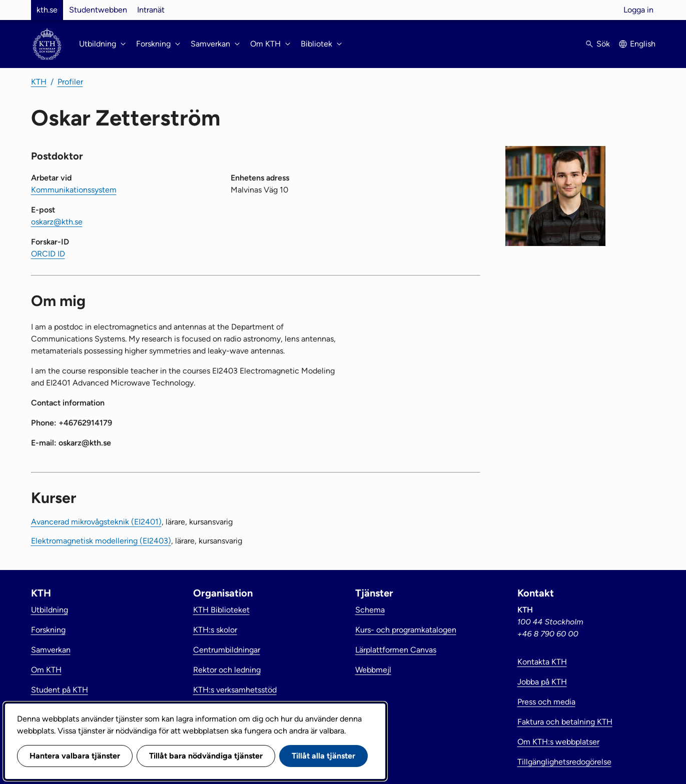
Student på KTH (60, 690)
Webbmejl (373, 670)
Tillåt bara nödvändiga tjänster (206, 756)
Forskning (48, 630)
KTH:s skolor (215, 630)
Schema (370, 610)
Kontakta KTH (542, 662)
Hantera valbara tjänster (75, 756)
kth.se (47, 10)
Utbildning (50, 610)
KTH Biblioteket (221, 610)
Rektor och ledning (227, 670)
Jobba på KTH (542, 682)
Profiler (70, 82)
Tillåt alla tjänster (323, 756)
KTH (39, 82)
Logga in (638, 10)
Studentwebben (98, 10)
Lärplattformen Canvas (396, 650)
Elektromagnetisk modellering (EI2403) (101, 541)
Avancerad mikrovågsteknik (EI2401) (96, 522)
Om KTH (46, 670)
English (643, 44)
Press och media (546, 702)
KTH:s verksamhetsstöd (235, 690)
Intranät (151, 10)
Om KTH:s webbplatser (558, 742)
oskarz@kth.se (57, 222)
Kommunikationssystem (74, 190)
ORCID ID (48, 254)
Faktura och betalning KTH (565, 722)
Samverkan (51, 650)
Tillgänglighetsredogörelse (564, 762)
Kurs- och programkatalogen (406, 630)
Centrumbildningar (227, 650)
